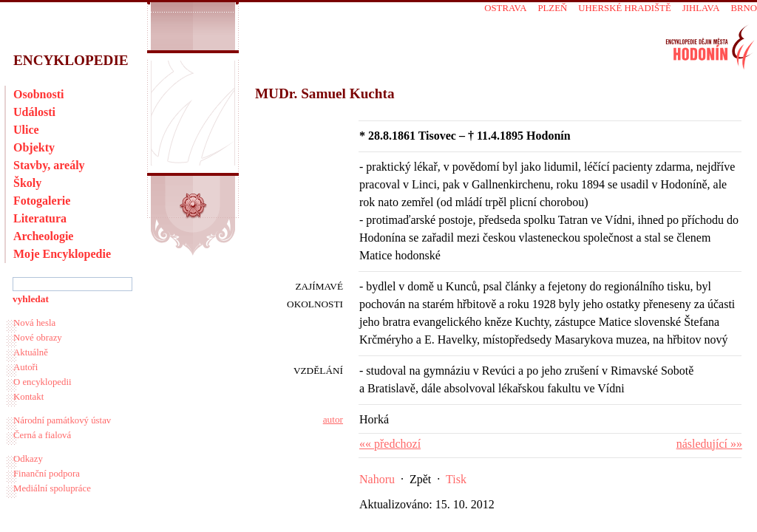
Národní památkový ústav (62, 420)
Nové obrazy (38, 338)
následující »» (709, 444)
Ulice (26, 130)
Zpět (420, 479)
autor (333, 419)
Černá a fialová (42, 435)
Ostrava (505, 8)
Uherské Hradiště (624, 8)
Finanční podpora (47, 474)
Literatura (40, 218)
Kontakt (28, 397)
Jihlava (701, 8)
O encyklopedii (43, 382)
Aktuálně (31, 352)
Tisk (456, 479)
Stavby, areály (49, 165)
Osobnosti (38, 94)
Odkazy (28, 459)
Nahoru (377, 479)
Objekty (34, 147)
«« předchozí (390, 444)
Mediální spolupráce (52, 488)
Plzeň (552, 8)
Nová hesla (34, 323)
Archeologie (43, 236)
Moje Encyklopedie (62, 254)
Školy (27, 183)
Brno (744, 8)
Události (34, 112)
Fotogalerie (42, 201)
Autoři (26, 367)
